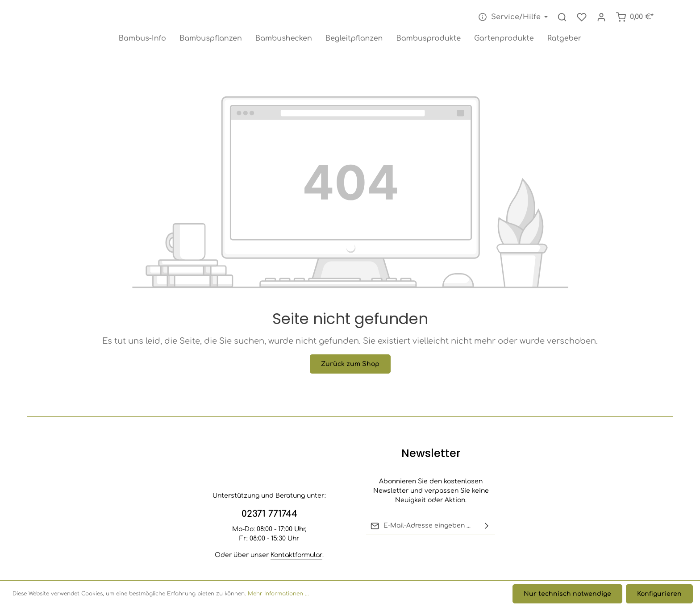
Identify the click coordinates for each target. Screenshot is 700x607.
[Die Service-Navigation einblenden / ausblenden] (512, 17)
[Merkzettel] (582, 17)
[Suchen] (562, 17)
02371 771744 (269, 514)
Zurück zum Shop (350, 364)
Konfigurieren (659, 594)
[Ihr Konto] (601, 17)
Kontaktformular (296, 555)
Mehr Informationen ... (278, 594)
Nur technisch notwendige (567, 594)
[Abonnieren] (487, 526)
